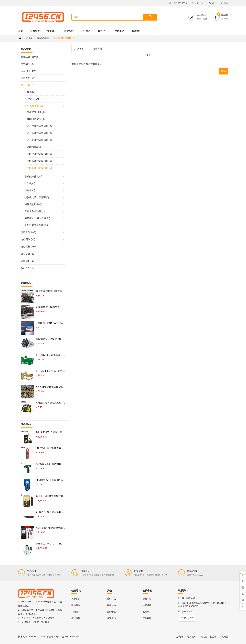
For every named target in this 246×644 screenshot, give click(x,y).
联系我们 (136, 31)
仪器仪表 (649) (29, 71)
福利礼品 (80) (28, 268)
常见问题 (224, 637)
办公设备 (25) (28, 85)
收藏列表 (147, 612)
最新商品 (111, 605)
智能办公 (52, 31)
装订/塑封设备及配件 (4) (37, 218)
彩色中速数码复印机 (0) (39, 126)
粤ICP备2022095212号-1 (68, 637)
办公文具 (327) (29, 254)
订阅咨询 (147, 618)
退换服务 (191, 637)
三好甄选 (86, 31)
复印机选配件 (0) (36, 119)
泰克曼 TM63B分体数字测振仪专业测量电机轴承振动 (63, 496)
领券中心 (103, 31)
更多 (150, 55)
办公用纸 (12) (28, 239)
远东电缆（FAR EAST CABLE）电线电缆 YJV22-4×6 (64, 323)
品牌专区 (120, 31)
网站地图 (203, 637)
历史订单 (147, 605)
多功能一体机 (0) (33, 176)
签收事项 (76, 618)
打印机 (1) (30, 183)
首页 (20, 31)
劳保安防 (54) (28, 78)
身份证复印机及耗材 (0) (37, 225)
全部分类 (35, 31)
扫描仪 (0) (30, 190)
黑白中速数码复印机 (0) (39, 154)
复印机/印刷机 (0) (34, 106)
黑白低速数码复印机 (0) (39, 161)
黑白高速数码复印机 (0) (39, 168)
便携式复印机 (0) (36, 112)
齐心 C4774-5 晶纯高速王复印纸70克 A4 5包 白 (61, 355)
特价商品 (111, 599)
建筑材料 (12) (28, 261)
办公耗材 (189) (29, 247)
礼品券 (213, 637)
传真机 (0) (30, 92)
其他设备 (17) (32, 99)
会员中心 (147, 599)
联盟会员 (111, 618)
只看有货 (97, 49)
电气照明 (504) (29, 64)
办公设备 (28, 38)
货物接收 (76, 612)
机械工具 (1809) (29, 57)
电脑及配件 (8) (29, 232)
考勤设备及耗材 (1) (35, 211)
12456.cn (32, 637)
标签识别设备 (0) (33, 204)
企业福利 (69, 31)
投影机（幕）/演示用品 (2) (39, 197)
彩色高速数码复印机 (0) (39, 140)
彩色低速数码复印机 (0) (39, 133)
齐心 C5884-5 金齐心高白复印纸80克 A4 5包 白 (61, 371)
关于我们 (76, 599)
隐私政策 (76, 605)
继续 (223, 71)
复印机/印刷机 (43, 38)
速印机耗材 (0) (35, 147)
